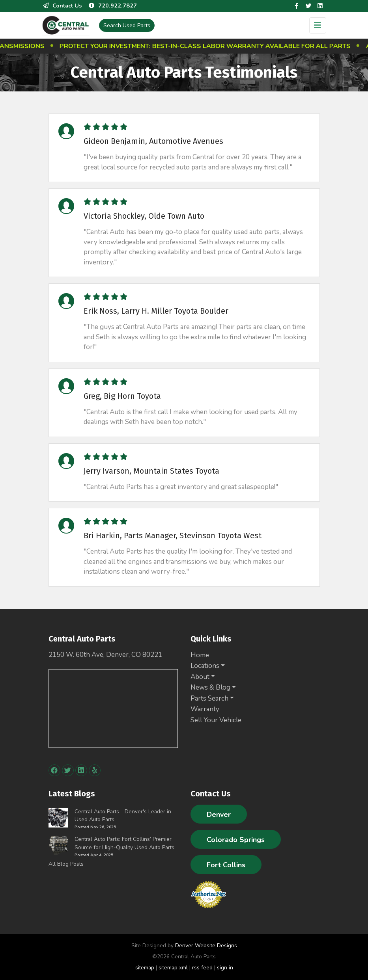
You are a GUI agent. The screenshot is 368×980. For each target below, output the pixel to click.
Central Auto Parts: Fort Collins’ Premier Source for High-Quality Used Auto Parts (124, 843)
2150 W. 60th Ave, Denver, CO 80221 (105, 655)
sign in (225, 968)
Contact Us (62, 6)
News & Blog (210, 687)
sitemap (145, 968)
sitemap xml (173, 968)
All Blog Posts (66, 864)
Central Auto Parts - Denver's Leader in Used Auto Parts (123, 815)
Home (200, 655)
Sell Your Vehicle (216, 720)
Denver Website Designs (206, 946)
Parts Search (209, 698)
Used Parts (127, 25)
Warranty (205, 709)
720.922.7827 (112, 6)
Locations (205, 666)
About (200, 677)
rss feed (202, 968)
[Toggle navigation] (318, 25)
